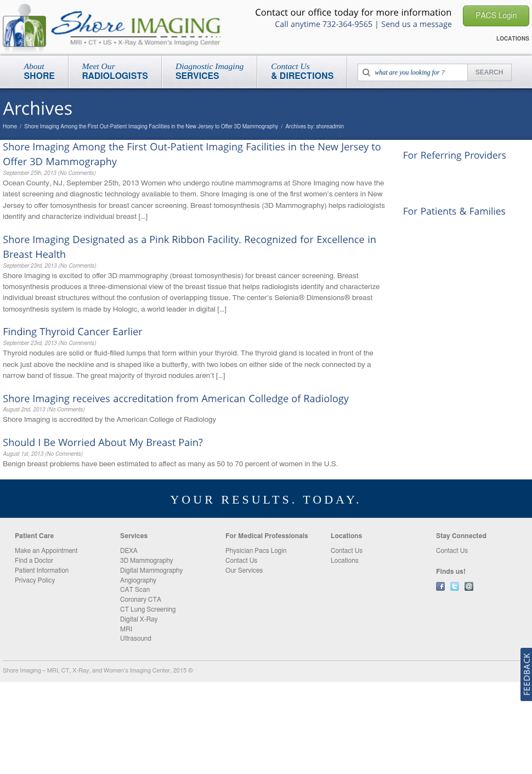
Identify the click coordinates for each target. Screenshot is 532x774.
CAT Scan (135, 590)
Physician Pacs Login (256, 551)
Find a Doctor (34, 561)
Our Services (244, 570)
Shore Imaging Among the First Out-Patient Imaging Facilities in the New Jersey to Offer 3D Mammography (151, 127)
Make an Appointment (46, 551)
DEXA (129, 551)
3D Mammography (147, 561)
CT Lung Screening (148, 609)
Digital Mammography (151, 570)
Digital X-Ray (139, 619)
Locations (419, 229)
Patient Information (42, 570)
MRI (126, 629)
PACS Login (423, 173)
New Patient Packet (435, 244)
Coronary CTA (141, 600)
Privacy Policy (35, 580)
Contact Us (421, 188)
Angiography (138, 580)
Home (10, 127)
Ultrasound (136, 639)
